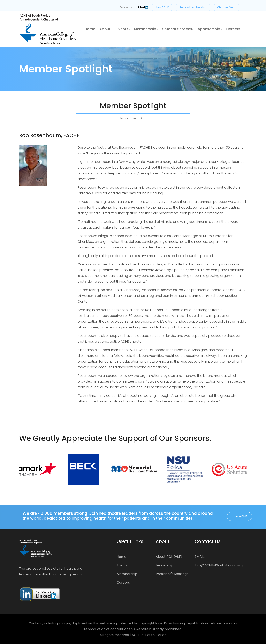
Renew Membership (193, 7)
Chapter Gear (226, 7)
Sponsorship (210, 29)
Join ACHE (162, 7)
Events (123, 29)
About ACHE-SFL (169, 557)
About (106, 29)
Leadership (165, 565)
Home (121, 557)
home (90, 29)
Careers (233, 29)
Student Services (178, 29)
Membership (146, 29)
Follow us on (134, 7)
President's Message (172, 574)
